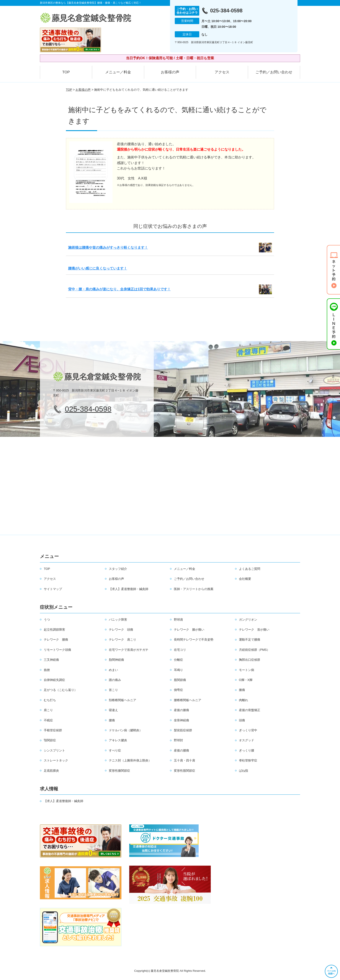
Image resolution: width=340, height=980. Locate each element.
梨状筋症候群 (183, 730)
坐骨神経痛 (181, 720)
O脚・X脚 (246, 680)
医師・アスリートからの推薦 (194, 589)
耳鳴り (178, 670)
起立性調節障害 (54, 630)
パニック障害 (118, 620)
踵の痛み (115, 680)
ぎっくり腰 (247, 750)
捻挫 (47, 670)
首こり (113, 690)
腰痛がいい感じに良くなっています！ (98, 268)
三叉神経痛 (51, 660)
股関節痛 (180, 680)
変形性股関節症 (185, 771)
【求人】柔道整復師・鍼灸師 (129, 589)
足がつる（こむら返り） (60, 690)
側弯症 (178, 690)
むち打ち (50, 700)
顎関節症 (50, 740)
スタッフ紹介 (118, 569)
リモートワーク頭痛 (57, 650)
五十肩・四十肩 (185, 760)
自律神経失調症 (54, 680)
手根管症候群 (53, 730)
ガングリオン (248, 620)
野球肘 (178, 740)
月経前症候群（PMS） (254, 650)
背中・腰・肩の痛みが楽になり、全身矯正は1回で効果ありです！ (119, 289)
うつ (47, 620)
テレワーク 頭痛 (121, 630)
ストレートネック (56, 760)
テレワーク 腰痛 (56, 640)
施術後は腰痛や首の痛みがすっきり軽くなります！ (108, 247)
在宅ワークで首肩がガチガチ (129, 650)
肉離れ (244, 700)
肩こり (48, 710)
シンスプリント (54, 750)
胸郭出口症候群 (250, 660)
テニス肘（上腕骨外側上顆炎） (130, 760)
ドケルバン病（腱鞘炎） (126, 730)
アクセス (222, 72)
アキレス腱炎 (118, 740)
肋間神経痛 (116, 660)
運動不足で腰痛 (250, 640)
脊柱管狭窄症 (248, 760)
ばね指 (244, 771)
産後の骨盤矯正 (250, 710)
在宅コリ (180, 650)
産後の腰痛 (181, 750)
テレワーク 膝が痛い (189, 630)
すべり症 (115, 750)
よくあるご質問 (250, 569)
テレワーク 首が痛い (254, 630)
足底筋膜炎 (51, 771)
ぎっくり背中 (248, 730)
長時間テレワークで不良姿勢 (194, 640)
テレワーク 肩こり (123, 640)
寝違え (113, 710)
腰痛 (112, 720)
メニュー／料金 (118, 72)
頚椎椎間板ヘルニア (123, 700)
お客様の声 (170, 72)
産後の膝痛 (181, 710)
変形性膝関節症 (119, 771)
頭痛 (242, 720)
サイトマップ (53, 589)
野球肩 (178, 620)
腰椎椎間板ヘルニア (188, 700)
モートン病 (247, 670)
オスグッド (247, 740)
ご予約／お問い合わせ (274, 72)
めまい (113, 670)
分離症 (178, 660)
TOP (66, 72)
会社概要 (245, 579)
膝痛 (242, 690)
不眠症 (48, 720)
